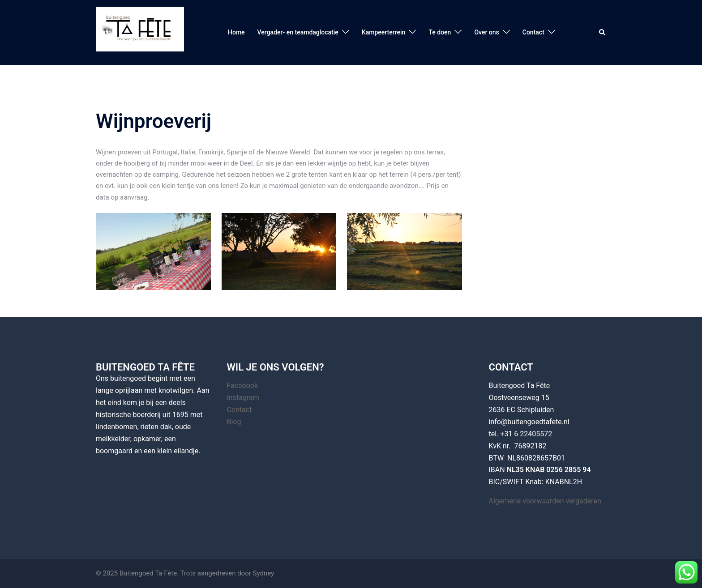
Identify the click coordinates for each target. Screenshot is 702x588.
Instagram (243, 398)
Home (236, 32)
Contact (533, 32)
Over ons (486, 32)
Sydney (264, 573)
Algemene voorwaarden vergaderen (545, 501)
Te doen (440, 32)
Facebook (242, 386)
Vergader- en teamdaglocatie (298, 32)
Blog (234, 422)
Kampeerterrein (384, 32)
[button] (603, 32)
